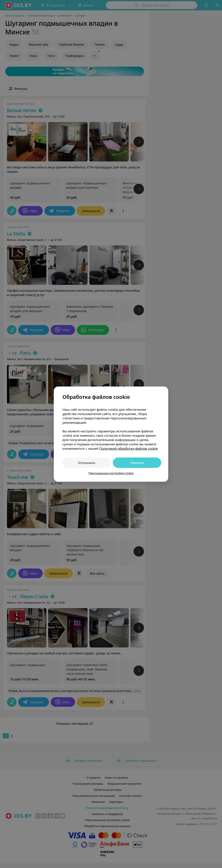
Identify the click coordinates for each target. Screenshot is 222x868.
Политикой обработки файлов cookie (129, 448)
